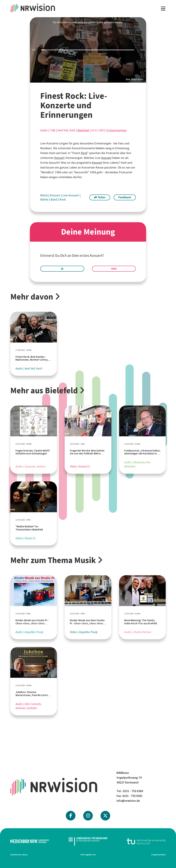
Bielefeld (83, 130)
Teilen (100, 197)
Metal (44, 195)
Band (54, 199)
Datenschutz (19, 854)
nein (114, 269)
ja (62, 269)
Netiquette (88, 854)
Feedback (125, 197)
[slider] (88, 50)
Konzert (59, 158)
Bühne (45, 199)
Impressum (158, 854)
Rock (84, 153)
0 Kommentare (117, 130)
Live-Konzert (71, 195)
